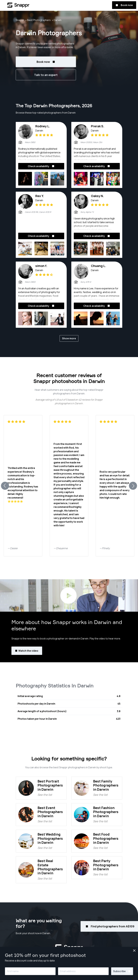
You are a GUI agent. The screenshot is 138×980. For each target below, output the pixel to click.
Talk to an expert (46, 75)
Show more (69, 338)
